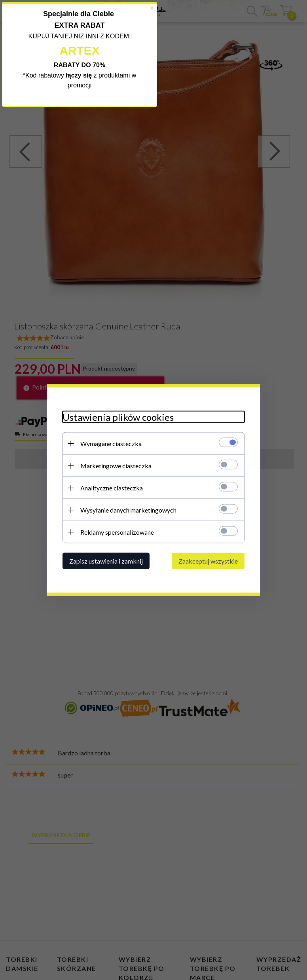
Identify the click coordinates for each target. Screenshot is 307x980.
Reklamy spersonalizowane (117, 532)
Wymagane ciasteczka (111, 444)
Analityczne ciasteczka (112, 488)
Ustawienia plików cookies (118, 417)
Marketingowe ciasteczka (116, 466)
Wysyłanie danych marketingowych (128, 510)
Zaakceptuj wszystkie (208, 561)
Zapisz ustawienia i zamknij (106, 561)
